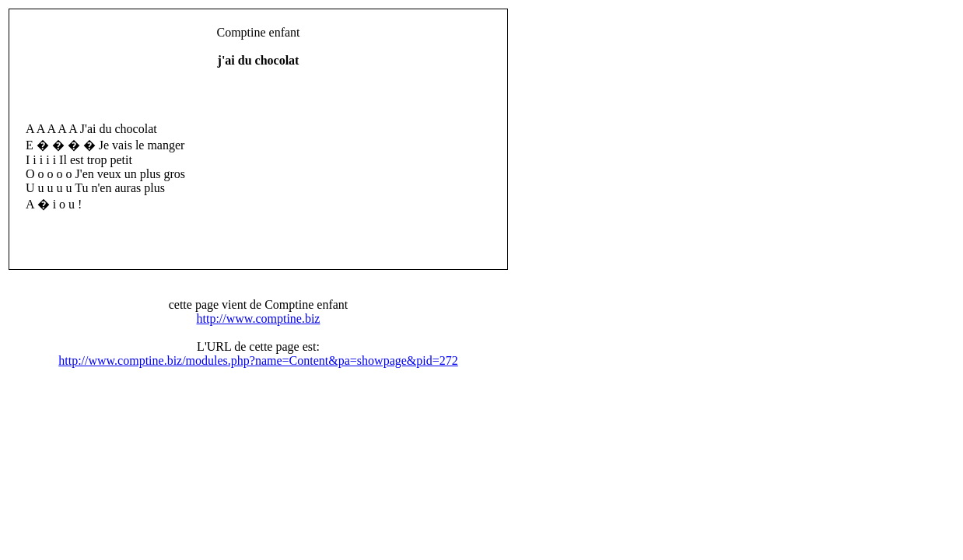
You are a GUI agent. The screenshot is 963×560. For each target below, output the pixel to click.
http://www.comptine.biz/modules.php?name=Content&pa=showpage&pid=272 (258, 360)
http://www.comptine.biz (259, 318)
